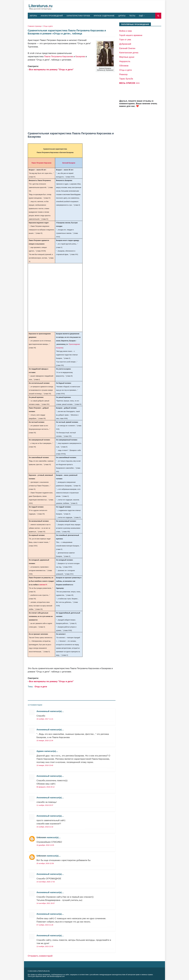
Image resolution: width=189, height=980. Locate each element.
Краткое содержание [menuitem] (104, 16)
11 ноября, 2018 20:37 (45, 805)
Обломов (124, 66)
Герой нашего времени (131, 35)
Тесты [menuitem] (132, 16)
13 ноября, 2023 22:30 (45, 946)
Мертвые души (127, 57)
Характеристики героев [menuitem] (78, 16)
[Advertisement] (72, 101)
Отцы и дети (48, 26)
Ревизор (123, 74)
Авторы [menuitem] (33, 16)
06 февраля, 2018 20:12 (45, 787)
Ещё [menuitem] (141, 16)
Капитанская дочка (129, 53)
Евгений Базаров (69, 163)
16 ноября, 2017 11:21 (45, 719)
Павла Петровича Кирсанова (59, 56)
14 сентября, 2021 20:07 (46, 903)
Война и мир (126, 31)
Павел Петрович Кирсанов (41, 163)
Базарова (80, 56)
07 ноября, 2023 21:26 (45, 925)
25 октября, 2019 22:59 (45, 863)
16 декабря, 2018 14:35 (45, 845)
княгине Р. (43, 585)
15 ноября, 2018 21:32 (45, 827)
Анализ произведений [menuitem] (52, 16)
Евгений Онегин (127, 48)
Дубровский (125, 44)
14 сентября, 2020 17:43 (46, 882)
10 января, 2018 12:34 (45, 741)
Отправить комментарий (40, 956)
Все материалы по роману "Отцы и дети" (51, 69)
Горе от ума (125, 40)
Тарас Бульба (126, 79)
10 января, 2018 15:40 (45, 765)
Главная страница (35, 26)
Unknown (41, 837)
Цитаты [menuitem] (122, 16)
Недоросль (125, 61)
